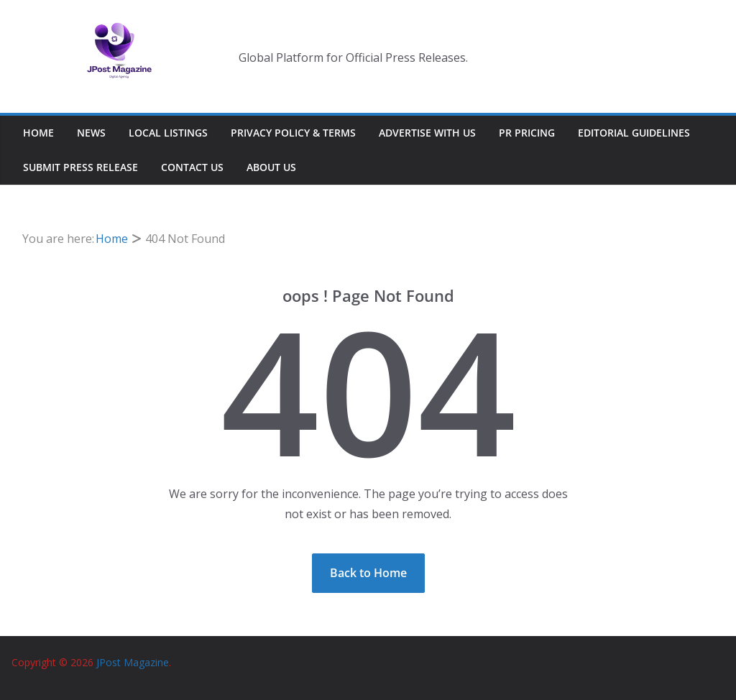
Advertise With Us (427, 133)
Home (38, 133)
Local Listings (168, 133)
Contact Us (192, 167)
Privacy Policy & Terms (293, 133)
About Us (271, 167)
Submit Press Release (80, 167)
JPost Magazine (133, 662)
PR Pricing (527, 133)
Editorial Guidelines (634, 133)
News (91, 133)
